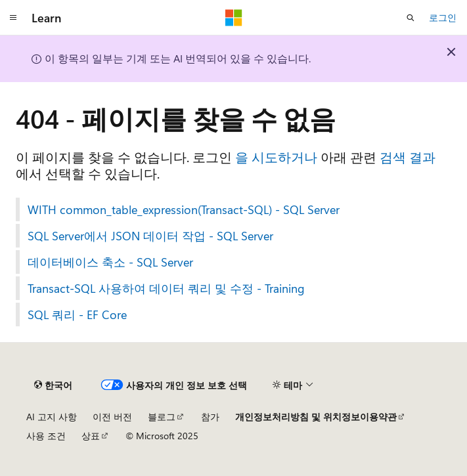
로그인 (443, 17)
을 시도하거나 (276, 157)
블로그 (162, 417)
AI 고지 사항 (52, 417)
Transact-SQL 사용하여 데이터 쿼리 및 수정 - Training (166, 288)
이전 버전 (112, 417)
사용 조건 (46, 436)
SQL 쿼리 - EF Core (77, 314)
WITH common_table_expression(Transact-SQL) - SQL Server (184, 209)
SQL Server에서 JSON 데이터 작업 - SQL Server (150, 236)
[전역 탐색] (13, 18)
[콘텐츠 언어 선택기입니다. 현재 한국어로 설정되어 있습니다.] (53, 385)
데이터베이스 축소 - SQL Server (110, 262)
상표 (91, 436)
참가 (210, 417)
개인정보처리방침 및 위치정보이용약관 (316, 417)
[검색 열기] (411, 18)
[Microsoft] (234, 18)
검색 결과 (408, 157)
